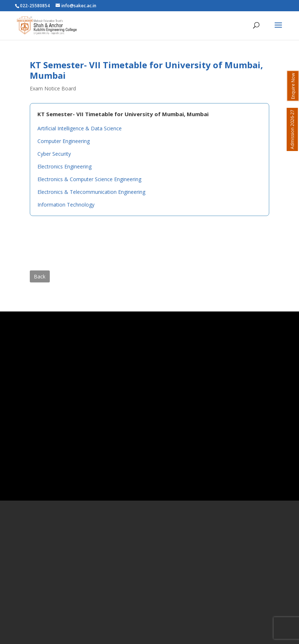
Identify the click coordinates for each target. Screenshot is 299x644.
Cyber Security (54, 154)
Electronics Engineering (64, 166)
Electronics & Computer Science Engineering (89, 179)
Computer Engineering (64, 141)
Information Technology (66, 205)
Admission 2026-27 (292, 129)
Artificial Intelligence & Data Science (80, 128)
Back (40, 276)
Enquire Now (293, 86)
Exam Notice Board (53, 88)
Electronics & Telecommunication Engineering (91, 192)
